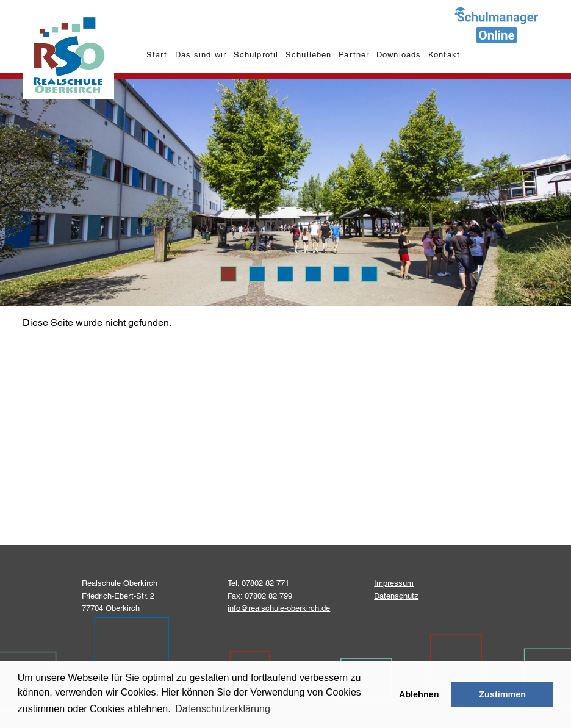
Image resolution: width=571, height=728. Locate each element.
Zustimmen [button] (502, 694)
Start (157, 55)
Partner (354, 55)
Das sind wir (200, 55)
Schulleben (308, 55)
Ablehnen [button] (419, 694)
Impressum (394, 583)
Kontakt (444, 55)
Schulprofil (256, 55)
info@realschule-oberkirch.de (279, 608)
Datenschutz (396, 596)
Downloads (398, 55)
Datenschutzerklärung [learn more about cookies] (223, 709)
